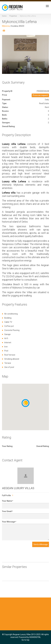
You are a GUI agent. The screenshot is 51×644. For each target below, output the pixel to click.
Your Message (9, 522)
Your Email (7, 511)
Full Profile (6, 495)
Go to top (26, 640)
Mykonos (6, 26)
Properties (13, 16)
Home (4, 16)
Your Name (7, 501)
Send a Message (41, 544)
